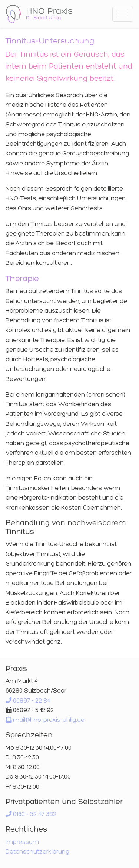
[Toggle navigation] (123, 14)
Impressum (22, 842)
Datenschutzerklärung (37, 851)
